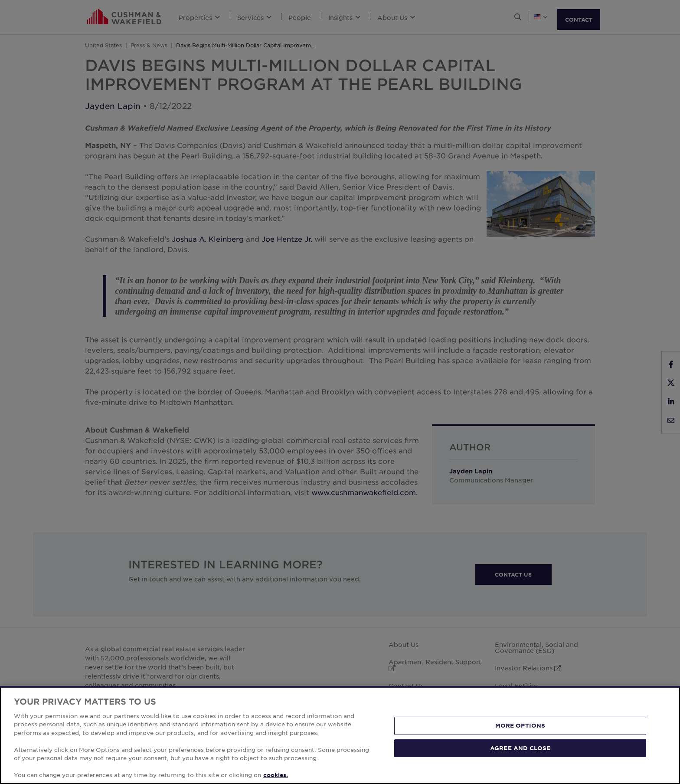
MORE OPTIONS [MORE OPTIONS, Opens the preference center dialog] (520, 725)
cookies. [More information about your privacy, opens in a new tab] (276, 775)
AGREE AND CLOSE (520, 748)
